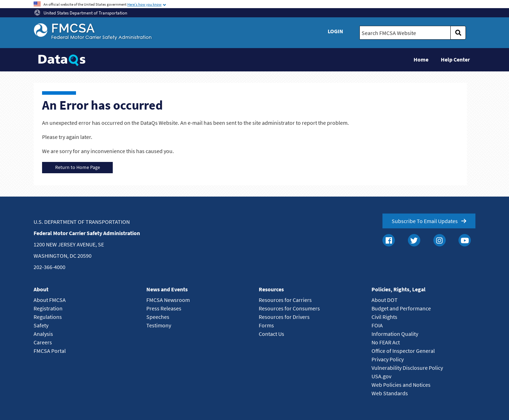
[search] (458, 33)
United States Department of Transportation (81, 13)
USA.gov (381, 376)
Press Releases (164, 308)
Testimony (159, 325)
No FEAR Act (386, 342)
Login (335, 31)
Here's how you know (144, 4)
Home (421, 59)
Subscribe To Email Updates (425, 221)
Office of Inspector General (403, 351)
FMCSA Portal (50, 351)
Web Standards (390, 393)
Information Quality (395, 334)
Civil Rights (384, 317)
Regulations (48, 317)
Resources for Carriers (285, 300)
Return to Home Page (78, 167)
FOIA (377, 325)
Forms (266, 325)
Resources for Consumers (289, 308)
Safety (41, 325)
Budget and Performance (401, 308)
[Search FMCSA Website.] (405, 33)
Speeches (158, 317)
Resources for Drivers (284, 317)
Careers (43, 342)
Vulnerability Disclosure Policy (407, 368)
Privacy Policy (388, 359)
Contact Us (271, 334)
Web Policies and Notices (401, 385)
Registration (48, 308)
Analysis (43, 334)
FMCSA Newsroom (168, 300)
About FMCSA (50, 300)
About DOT (385, 300)
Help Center (455, 59)
